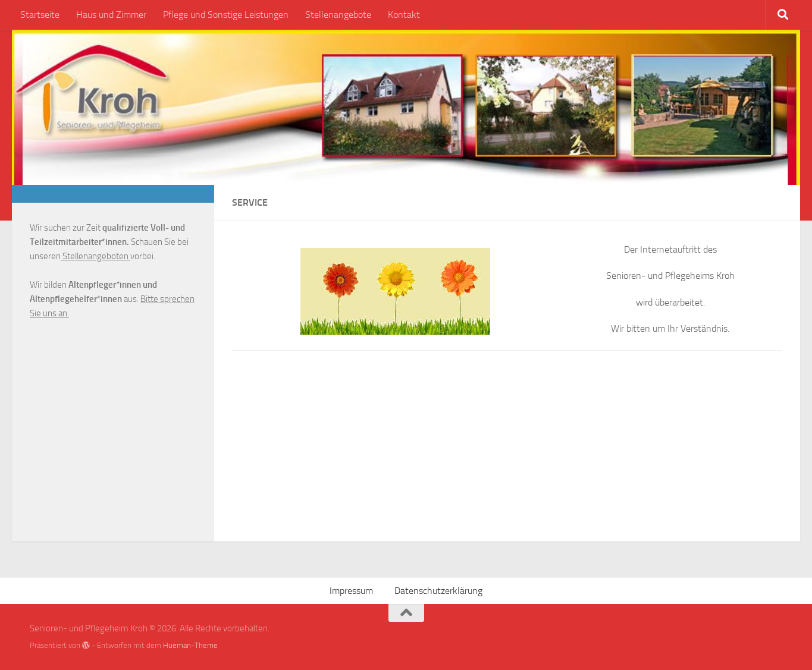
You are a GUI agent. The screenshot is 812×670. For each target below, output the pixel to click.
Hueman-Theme (190, 645)
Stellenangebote (338, 15)
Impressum (351, 591)
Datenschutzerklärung (438, 591)
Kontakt (404, 15)
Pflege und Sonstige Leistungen (226, 15)
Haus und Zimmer (111, 15)
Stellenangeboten (95, 256)
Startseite (40, 15)
